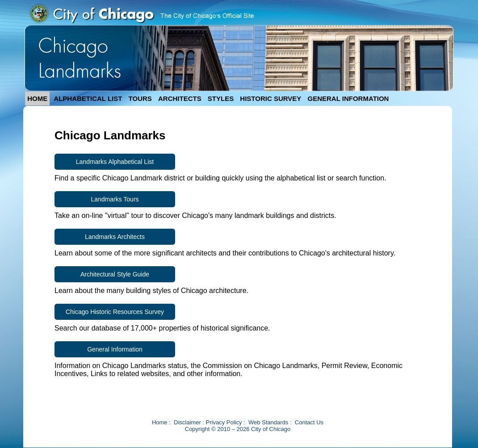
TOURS (140, 98)
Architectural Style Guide (115, 274)
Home (160, 422)
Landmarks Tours (115, 199)
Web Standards (268, 422)
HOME (37, 98)
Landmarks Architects (115, 237)
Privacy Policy (224, 422)
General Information (115, 349)
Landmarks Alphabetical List (115, 162)
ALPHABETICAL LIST (88, 98)
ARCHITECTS (180, 98)
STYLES (221, 98)
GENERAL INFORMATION (348, 98)
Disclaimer (187, 422)
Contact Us (309, 422)
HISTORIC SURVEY (270, 98)
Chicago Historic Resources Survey (115, 312)
